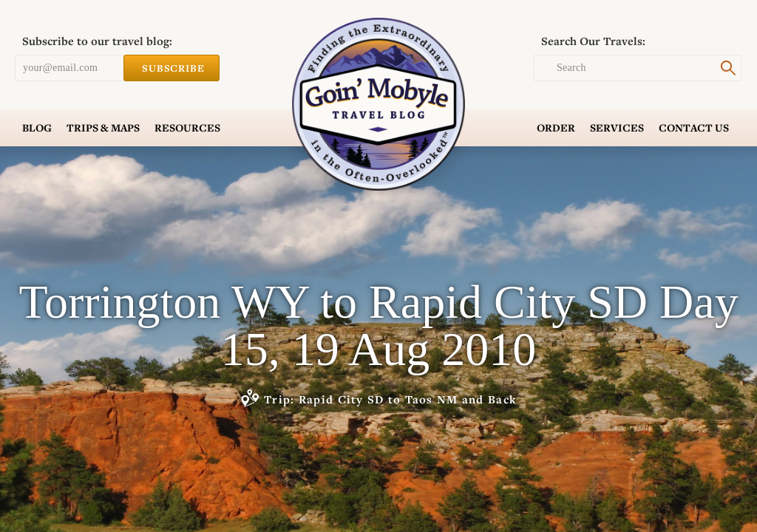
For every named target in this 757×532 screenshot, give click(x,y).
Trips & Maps (103, 128)
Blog (37, 128)
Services (617, 128)
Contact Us (694, 128)
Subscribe (172, 68)
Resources (187, 128)
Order (556, 128)
